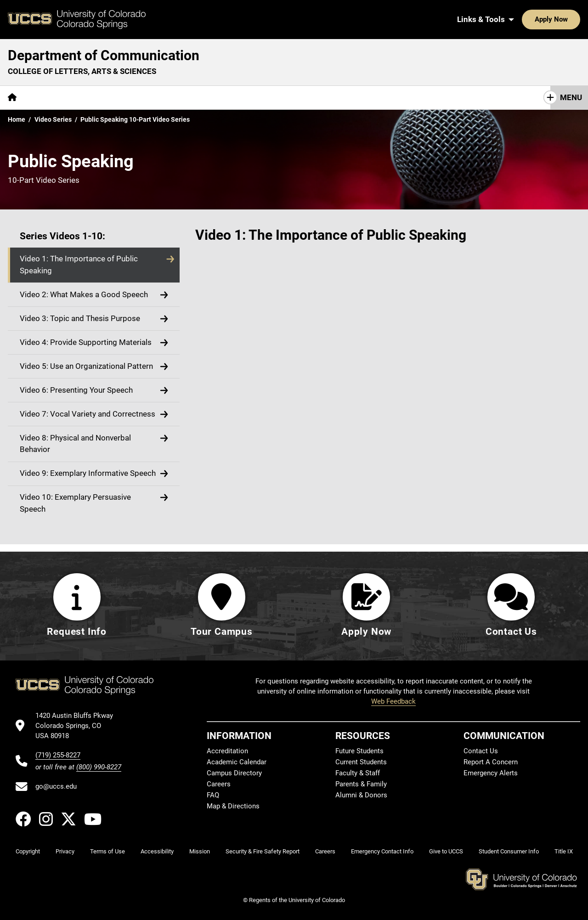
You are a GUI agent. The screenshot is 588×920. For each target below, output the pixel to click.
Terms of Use (107, 852)
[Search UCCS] (570, 19)
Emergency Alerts (491, 773)
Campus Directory (234, 773)
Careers (219, 785)
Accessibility (157, 852)
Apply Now (523, 19)
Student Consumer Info (509, 852)
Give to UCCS (446, 852)
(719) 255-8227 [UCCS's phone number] (58, 755)
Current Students (361, 762)
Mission (200, 852)
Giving (229, 97)
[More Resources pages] (177, 98)
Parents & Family (361, 785)
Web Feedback (393, 702)
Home (17, 119)
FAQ (213, 796)
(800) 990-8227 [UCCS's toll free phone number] (99, 767)
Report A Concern (491, 762)
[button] (94, 265)
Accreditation (227, 751)
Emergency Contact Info (382, 852)
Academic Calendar (237, 762)
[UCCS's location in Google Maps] (78, 726)
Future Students (359, 751)
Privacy (65, 852)
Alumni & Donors (361, 796)
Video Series (53, 119)
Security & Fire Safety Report (263, 852)
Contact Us (276, 97)
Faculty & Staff (358, 773)
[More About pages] (50, 98)
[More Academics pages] (109, 98)
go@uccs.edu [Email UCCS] (56, 787)
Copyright (28, 852)
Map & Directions (233, 807)
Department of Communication (104, 55)
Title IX (564, 852)
